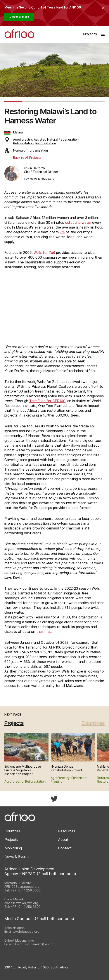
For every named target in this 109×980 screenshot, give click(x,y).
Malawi (14, 132)
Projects (11, 840)
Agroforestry (23, 139)
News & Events (17, 857)
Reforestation (23, 143)
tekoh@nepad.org (26, 931)
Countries (93, 723)
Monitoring (13, 848)
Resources (67, 831)
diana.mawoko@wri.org (21, 903)
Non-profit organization (26, 150)
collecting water (78, 222)
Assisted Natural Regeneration (56, 139)
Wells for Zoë (44, 253)
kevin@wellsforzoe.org (39, 179)
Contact (65, 848)
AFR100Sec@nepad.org (22, 887)
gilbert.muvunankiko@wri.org (34, 944)
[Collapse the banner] (103, 8)
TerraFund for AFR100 (47, 401)
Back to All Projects (27, 158)
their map (44, 632)
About (63, 840)
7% (62, 232)
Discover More (19, 17)
